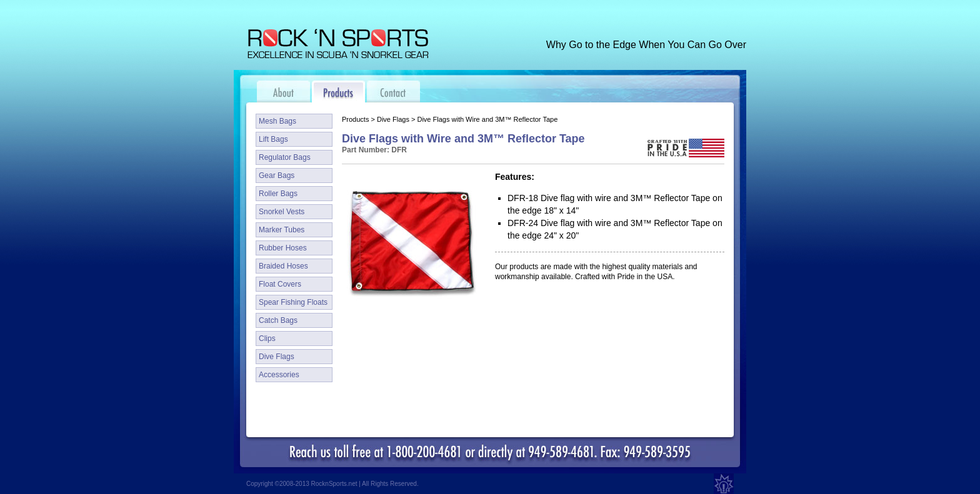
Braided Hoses (283, 266)
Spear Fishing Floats (293, 302)
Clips (267, 338)
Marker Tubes (282, 230)
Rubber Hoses (283, 248)
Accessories (279, 375)
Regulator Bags (285, 157)
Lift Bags (273, 139)
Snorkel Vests (282, 212)
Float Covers (280, 284)
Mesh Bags (277, 121)
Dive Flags (277, 357)
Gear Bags (277, 175)
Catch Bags (278, 320)
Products (355, 119)
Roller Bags (278, 194)
